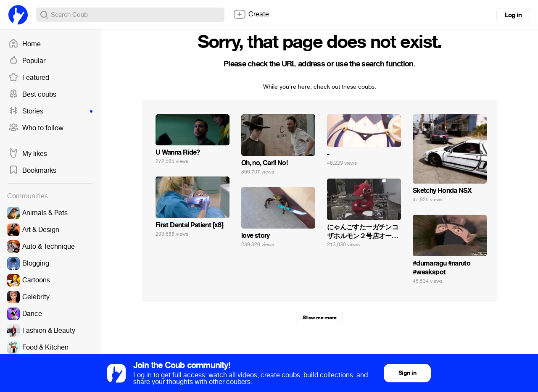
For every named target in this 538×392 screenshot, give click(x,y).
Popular (27, 61)
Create (251, 14)
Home (25, 44)
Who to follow (36, 128)
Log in (513, 15)
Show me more (319, 318)
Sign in (407, 373)
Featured (29, 78)
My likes (28, 154)
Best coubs (32, 95)
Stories (50, 111)
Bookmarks (32, 171)
